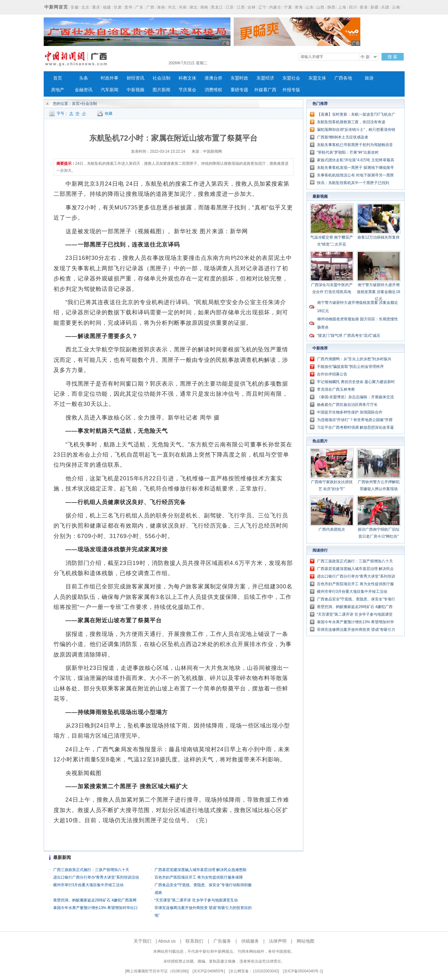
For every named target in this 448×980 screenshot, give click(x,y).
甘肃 (118, 7)
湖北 (193, 7)
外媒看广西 (265, 90)
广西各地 (343, 78)
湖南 (204, 7)
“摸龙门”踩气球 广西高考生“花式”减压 (349, 336)
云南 (396, 7)
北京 (85, 7)
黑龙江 (217, 7)
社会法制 (161, 78)
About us (167, 941)
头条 (84, 78)
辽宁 (262, 7)
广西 (150, 7)
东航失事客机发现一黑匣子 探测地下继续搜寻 (355, 168)
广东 (139, 7)
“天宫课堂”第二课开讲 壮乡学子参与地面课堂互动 (196, 900)
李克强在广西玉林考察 (336, 389)
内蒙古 (275, 7)
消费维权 (213, 90)
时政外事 (110, 78)
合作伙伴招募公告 (332, 374)
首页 (58, 78)
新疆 (375, 7)
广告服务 (222, 941)
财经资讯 (136, 78)
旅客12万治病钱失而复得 (379, 237)
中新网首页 (56, 7)
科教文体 (187, 78)
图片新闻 (161, 90)
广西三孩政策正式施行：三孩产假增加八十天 (91, 870)
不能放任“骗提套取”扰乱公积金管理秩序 (350, 367)
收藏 (109, 113)
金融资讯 (84, 90)
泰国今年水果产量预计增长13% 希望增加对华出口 (95, 908)
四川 (353, 7)
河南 (183, 7)
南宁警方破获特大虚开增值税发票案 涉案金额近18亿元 (379, 292)
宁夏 (288, 7)
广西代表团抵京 (332, 529)
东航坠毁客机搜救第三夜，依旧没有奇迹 (351, 122)
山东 (310, 7)
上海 (342, 7)
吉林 (252, 7)
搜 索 (393, 57)
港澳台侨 (213, 78)
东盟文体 (317, 78)
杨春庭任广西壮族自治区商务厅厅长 (347, 405)
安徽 (75, 7)
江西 (241, 7)
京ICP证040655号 (209, 971)
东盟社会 (291, 78)
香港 (364, 7)
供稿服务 (250, 941)
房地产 (58, 90)
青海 (299, 7)
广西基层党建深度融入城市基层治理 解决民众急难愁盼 (201, 870)
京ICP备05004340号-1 (303, 971)
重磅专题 (239, 90)
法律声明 (278, 941)
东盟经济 (265, 78)
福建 (107, 7)
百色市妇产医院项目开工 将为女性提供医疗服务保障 (199, 877)
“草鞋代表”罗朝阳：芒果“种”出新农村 (348, 152)
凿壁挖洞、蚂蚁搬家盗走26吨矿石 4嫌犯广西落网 (95, 900)
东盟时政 (239, 78)
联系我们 (194, 941)
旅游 (369, 78)
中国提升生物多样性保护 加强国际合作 (350, 412)
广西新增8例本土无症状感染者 (343, 137)
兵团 (385, 7)
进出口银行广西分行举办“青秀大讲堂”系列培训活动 (96, 877)
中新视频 (136, 90)
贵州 (129, 7)
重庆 (96, 7)
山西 (320, 7)
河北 (172, 7)
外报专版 (291, 90)
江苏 (230, 7)
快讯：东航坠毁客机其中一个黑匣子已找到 (353, 183)
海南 (161, 7)
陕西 (331, 7)
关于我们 (142, 941)
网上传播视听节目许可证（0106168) (157, 971)
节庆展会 (187, 90)
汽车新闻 (110, 90)
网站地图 (306, 941)
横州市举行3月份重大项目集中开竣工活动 (88, 885)
